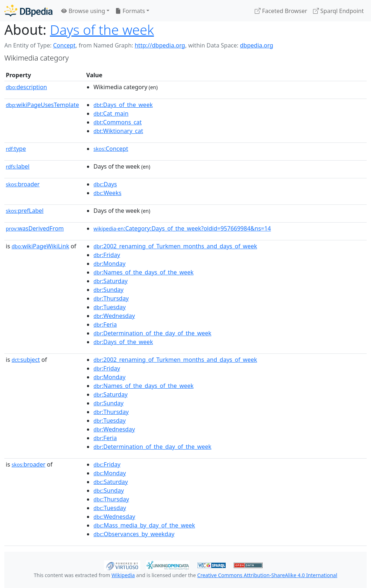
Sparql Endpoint (338, 11)
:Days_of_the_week (123, 105)
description (26, 87)
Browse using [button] (83, 11)
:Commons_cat (118, 122)
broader (23, 184)
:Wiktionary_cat (118, 131)
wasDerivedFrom (35, 228)
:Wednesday (114, 316)
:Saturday (111, 281)
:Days (105, 184)
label (18, 166)
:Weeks (107, 193)
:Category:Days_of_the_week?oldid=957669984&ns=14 (182, 228)
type (16, 149)
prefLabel (25, 211)
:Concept (111, 149)
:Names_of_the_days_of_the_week (143, 272)
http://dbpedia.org (160, 45)
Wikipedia (123, 575)
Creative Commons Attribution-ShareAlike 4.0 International (267, 575)
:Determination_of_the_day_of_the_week (152, 333)
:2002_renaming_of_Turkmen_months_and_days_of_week (175, 246)
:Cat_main (111, 113)
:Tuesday (110, 307)
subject (26, 360)
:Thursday (111, 298)
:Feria (105, 324)
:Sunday (109, 290)
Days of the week (102, 30)
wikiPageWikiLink (40, 246)
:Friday (107, 255)
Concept (64, 45)
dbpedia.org (257, 45)
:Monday (109, 264)
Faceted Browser (281, 11)
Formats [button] (130, 11)
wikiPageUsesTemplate (42, 105)
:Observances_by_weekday (134, 534)
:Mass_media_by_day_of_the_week (144, 525)
